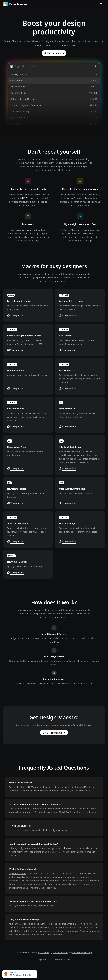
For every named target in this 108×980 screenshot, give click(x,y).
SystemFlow (44, 952)
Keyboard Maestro (18, 873)
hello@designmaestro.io (55, 830)
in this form (34, 812)
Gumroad (49, 852)
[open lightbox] (28, 305)
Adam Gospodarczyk (82, 952)
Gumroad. (74, 848)
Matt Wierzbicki (60, 952)
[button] (101, 4)
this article (85, 791)
